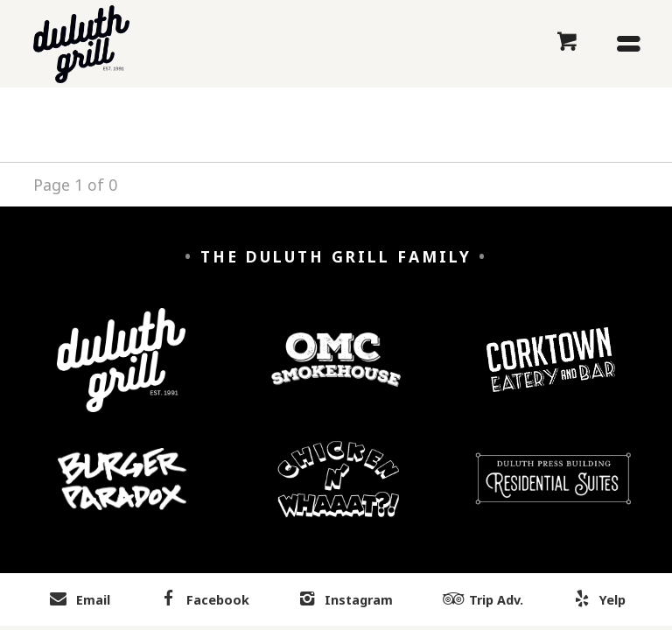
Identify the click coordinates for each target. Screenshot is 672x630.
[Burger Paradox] (122, 492)
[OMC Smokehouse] (336, 373)
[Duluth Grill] (121, 373)
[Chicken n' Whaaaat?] (339, 492)
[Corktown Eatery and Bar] (551, 373)
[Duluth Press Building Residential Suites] (553, 492)
